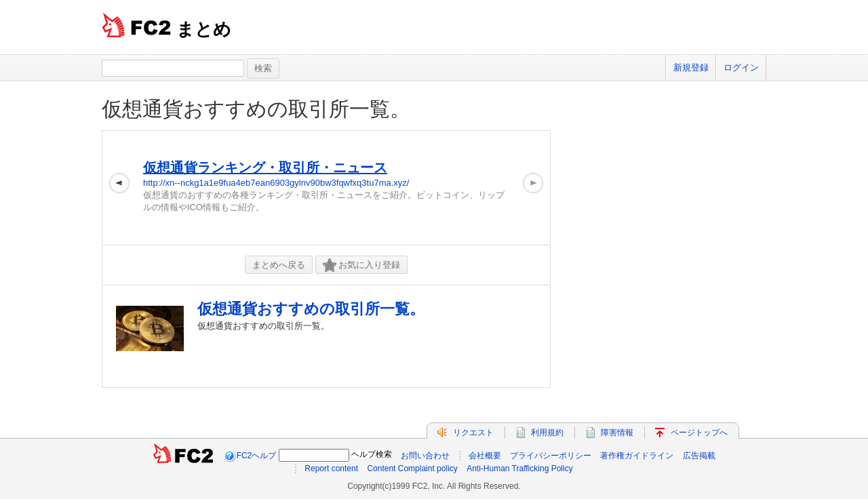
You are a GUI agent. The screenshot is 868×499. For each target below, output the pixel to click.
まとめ (204, 29)
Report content (331, 468)
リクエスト (473, 433)
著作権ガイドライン (637, 456)
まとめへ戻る (279, 265)
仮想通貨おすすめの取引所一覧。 (256, 109)
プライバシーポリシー (551, 456)
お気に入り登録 (361, 265)
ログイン (741, 67)
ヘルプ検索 (372, 454)
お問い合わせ (425, 456)
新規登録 (691, 67)
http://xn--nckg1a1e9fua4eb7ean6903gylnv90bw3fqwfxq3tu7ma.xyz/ (276, 183)
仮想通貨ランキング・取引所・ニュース (265, 167)
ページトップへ (699, 433)
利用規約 (547, 433)
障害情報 (617, 433)
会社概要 (485, 456)
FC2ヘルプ (257, 456)
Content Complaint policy (412, 468)
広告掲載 (699, 456)
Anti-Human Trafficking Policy (520, 468)
